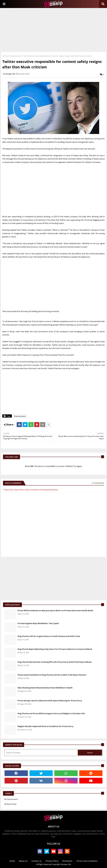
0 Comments (98, 483)
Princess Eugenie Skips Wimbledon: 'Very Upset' (38, 623)
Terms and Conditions (87, 861)
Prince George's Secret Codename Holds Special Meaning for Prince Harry (50, 701)
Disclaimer (67, 861)
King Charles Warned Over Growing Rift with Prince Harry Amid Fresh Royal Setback (54, 662)
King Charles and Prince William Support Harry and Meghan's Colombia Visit (51, 713)
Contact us (37, 861)
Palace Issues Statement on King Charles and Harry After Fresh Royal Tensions (52, 675)
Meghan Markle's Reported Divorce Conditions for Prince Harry (45, 726)
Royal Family (11, 804)
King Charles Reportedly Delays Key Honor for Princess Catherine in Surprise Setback (55, 649)
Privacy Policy (52, 861)
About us (23, 861)
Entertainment (15, 56)
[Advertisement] (53, 29)
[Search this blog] (41, 753)
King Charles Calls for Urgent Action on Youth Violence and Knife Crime (49, 636)
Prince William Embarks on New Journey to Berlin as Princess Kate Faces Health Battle (55, 610)
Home (5, 56)
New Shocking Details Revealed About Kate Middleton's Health (45, 688)
